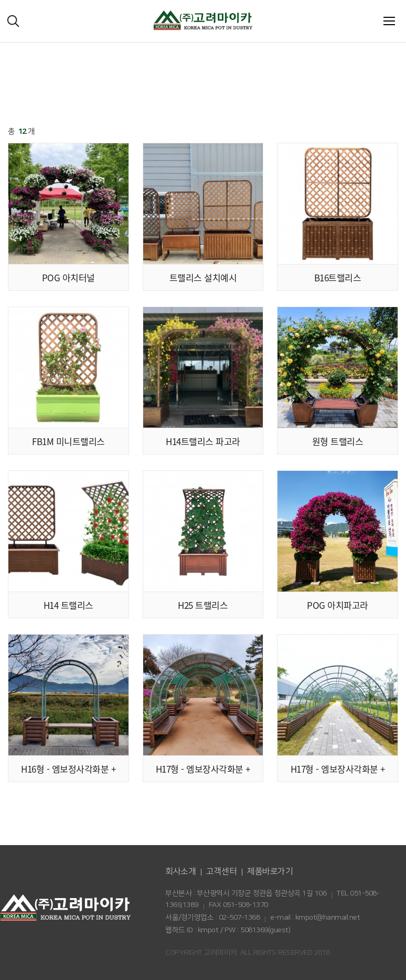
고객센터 (221, 871)
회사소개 (180, 871)
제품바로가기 (270, 871)
